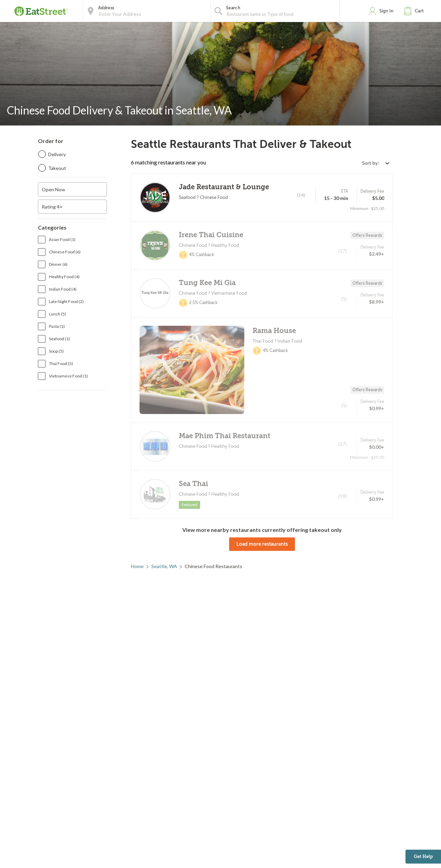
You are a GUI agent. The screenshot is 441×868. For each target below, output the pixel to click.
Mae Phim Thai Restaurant (225, 436)
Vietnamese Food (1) (68, 376)
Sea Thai (193, 484)
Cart (419, 11)
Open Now (53, 189)
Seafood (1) (59, 339)
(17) (342, 251)
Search (233, 8)
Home (137, 566)
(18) (342, 496)
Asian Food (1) (62, 239)
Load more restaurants (262, 544)
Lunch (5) (58, 314)
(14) (301, 195)
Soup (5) (56, 351)
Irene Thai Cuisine (211, 235)
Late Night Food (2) (66, 301)
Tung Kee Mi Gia (207, 283)
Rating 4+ (52, 207)
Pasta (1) (57, 326)
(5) (344, 299)
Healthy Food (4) (64, 277)
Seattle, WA (164, 566)
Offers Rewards (367, 235)
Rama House (274, 331)
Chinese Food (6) (65, 252)
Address (106, 8)
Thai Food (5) (61, 364)
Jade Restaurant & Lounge (224, 187)
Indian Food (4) (63, 289)
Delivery (57, 154)
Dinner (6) (58, 264)
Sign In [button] (386, 11)
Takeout (57, 168)
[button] (416, 11)
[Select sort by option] (376, 163)
